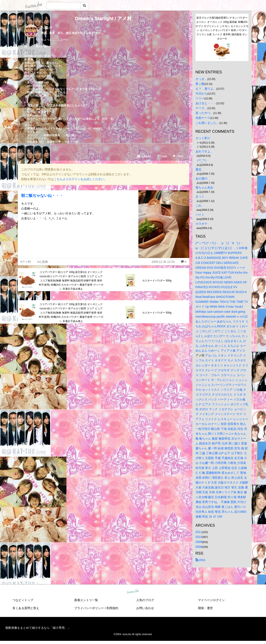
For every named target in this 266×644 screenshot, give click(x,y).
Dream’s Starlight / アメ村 (103, 18)
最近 (198, 169)
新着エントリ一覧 (86, 600)
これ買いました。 (207, 123)
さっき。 (201, 79)
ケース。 (201, 108)
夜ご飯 (200, 84)
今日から (201, 93)
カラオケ (201, 224)
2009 (199, 542)
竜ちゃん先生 (204, 188)
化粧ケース (203, 118)
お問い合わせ (145, 608)
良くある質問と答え (26, 608)
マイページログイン (211, 600)
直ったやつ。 (204, 113)
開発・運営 (205, 608)
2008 (199, 547)
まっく (200, 196)
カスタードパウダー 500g (157, 281)
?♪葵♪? (47, 28)
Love (162, 156)
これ (198, 206)
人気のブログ (145, 600)
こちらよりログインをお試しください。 (80, 179)
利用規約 (112, 608)
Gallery (144, 156)
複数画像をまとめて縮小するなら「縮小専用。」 (38, 628)
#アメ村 (26, 262)
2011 (199, 532)
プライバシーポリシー (89, 608)
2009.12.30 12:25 (163, 262)
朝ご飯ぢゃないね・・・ (42, 196)
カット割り (203, 138)
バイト (200, 215)
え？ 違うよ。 (206, 89)
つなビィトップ (23, 600)
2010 (199, 537)
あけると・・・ (206, 103)
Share (178, 156)
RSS (201, 560)
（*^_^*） (202, 160)
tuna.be (133, 591)
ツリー (200, 98)
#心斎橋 (43, 262)
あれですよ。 (204, 151)
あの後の (201, 178)
